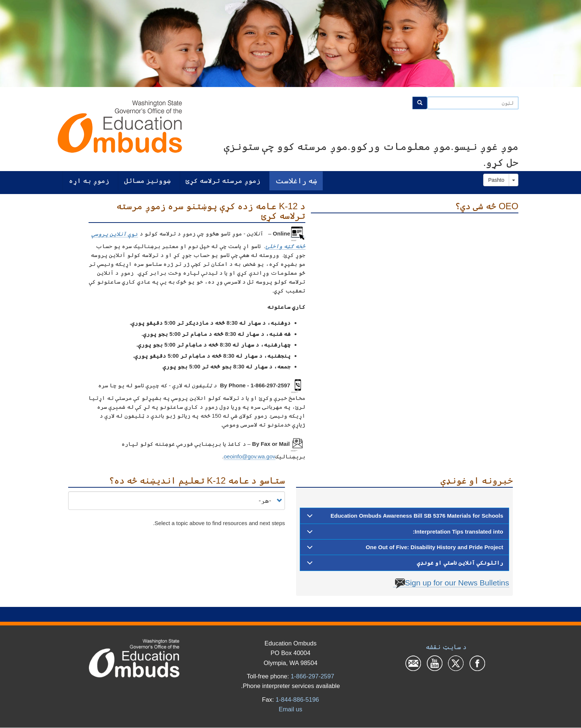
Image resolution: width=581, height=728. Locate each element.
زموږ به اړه (89, 181)
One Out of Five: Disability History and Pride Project (404, 550)
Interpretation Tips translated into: (404, 534)
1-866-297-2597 (312, 676)
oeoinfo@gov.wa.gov (250, 456)
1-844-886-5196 (297, 699)
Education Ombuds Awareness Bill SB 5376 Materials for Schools (404, 518)
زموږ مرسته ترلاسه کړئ (223, 181)
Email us (290, 709)
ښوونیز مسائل (147, 181)
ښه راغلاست (296, 181)
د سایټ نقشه (446, 647)
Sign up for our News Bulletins (452, 583)
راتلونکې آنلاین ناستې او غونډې (404, 565)
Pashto (496, 180)
